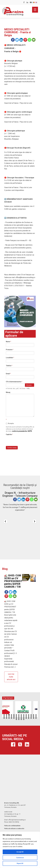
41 (34, 717)
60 (24, 719)
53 (29, 718)
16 (7, 716)
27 (34, 716)
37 (24, 717)
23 (24, 716)
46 (11, 718)
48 (16, 718)
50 (21, 718)
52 (26, 718)
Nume (8, 342)
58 (19, 719)
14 (36, 715)
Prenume (10, 350)
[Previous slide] (6, 521)
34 (16, 717)
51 (24, 718)
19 (14, 716)
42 (36, 717)
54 (31, 718)
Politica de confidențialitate (12, 826)
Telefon (9, 366)
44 (7, 718)
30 (7, 717)
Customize (20, 858)
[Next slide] (34, 521)
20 (16, 716)
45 (9, 718)
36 (21, 717)
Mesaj (8, 392)
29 (4, 717)
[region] (20, 850)
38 (26, 717)
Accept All (20, 852)
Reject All (20, 863)
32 (11, 717)
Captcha (9, 434)
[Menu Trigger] (35, 10)
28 (36, 716)
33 (14, 717)
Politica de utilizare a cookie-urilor (14, 829)
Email (8, 374)
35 (19, 717)
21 (19, 716)
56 (36, 718)
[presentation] (22, 440)
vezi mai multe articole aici (11, 677)
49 (19, 718)
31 (9, 717)
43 (4, 718)
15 (4, 716)
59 (21, 719)
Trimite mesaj (12, 448)
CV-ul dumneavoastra (14, 382)
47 (14, 718)
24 (26, 716)
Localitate (10, 358)
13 (34, 715)
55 (34, 718)
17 (9, 716)
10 (26, 715)
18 (11, 716)
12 (31, 715)
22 (21, 716)
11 (29, 715)
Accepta (10, 423)
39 (29, 717)
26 (31, 716)
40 (31, 717)
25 (29, 716)
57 (16, 719)
